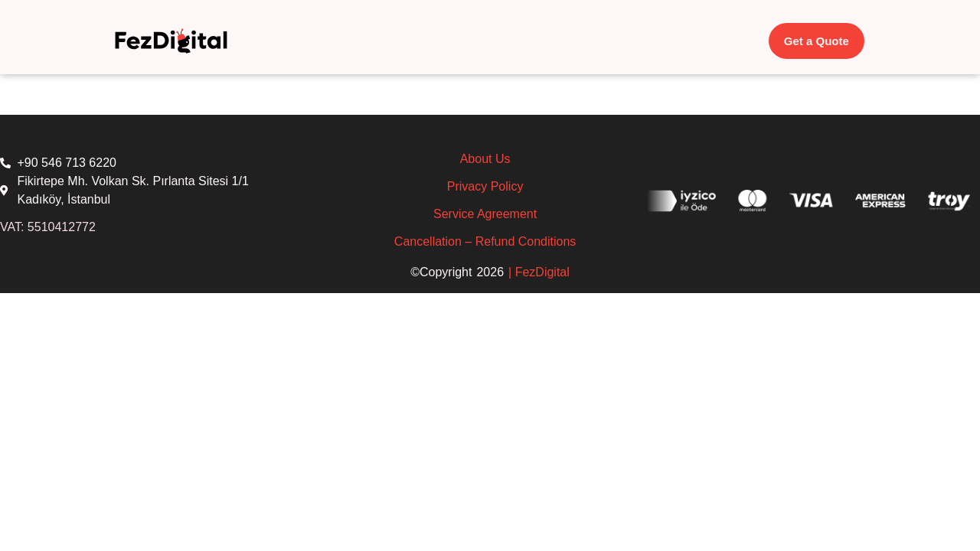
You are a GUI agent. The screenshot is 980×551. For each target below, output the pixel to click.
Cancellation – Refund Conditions (485, 241)
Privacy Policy (485, 186)
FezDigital (542, 272)
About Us (485, 159)
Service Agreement (485, 214)
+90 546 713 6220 (67, 163)
